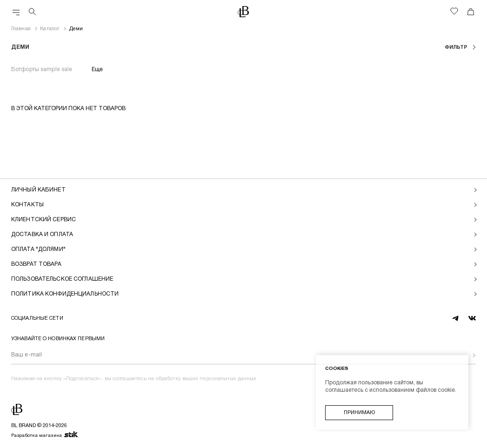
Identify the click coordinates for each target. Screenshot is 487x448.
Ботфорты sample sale (42, 69)
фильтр (457, 47)
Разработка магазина (45, 435)
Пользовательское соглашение (62, 279)
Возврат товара (36, 264)
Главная (21, 29)
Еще (97, 69)
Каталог (50, 29)
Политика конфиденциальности (65, 294)
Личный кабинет (38, 190)
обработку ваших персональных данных (206, 379)
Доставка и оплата (42, 234)
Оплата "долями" (38, 249)
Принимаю (359, 413)
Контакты (27, 205)
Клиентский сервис (43, 220)
